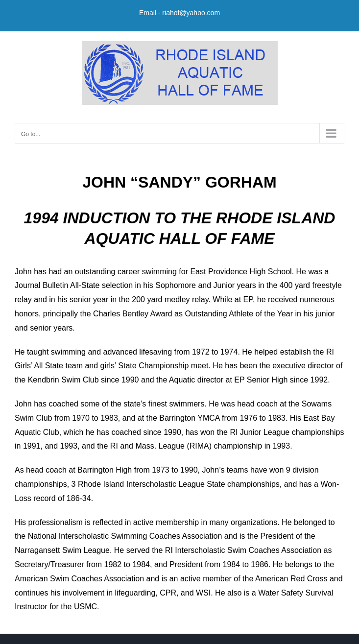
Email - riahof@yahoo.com (179, 13)
